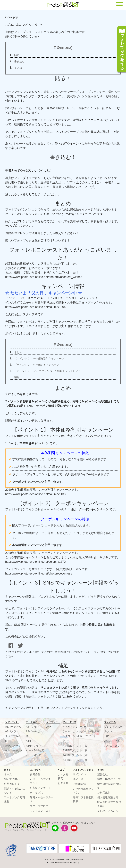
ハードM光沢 (33, 755)
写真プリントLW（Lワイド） (80, 736)
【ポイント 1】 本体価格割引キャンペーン (39, 359)
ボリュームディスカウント (42, 781)
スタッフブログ (39, 806)
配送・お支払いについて (15, 791)
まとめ (18, 68)
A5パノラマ (12, 731)
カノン (108, 731)
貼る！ (18, 55)
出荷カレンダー (13, 784)
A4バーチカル (112, 741)
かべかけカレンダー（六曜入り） (82, 731)
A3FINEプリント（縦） (76, 746)
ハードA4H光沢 (35, 750)
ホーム (8, 774)
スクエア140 (13, 736)
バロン (108, 736)
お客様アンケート (40, 788)
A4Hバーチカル (14, 750)
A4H (28, 741)
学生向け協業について (109, 786)
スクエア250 (112, 746)
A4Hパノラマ (13, 746)
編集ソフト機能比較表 (83, 799)
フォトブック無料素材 (15, 799)
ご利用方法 (79, 784)
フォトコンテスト (40, 811)
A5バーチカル (13, 727)
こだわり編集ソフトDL (83, 791)
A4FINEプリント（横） (76, 760)
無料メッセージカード (42, 799)
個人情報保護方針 (108, 797)
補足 (17, 377)
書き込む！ (21, 61)
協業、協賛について (109, 779)
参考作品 (35, 774)
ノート (67, 741)
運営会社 (102, 774)
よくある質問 (63, 776)
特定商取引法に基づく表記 (109, 804)
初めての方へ (12, 779)
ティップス (36, 793)
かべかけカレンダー (74, 727)
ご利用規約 (104, 793)
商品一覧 (78, 779)
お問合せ (63, 783)
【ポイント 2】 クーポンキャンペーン (37, 365)
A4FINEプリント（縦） (76, 755)
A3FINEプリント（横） (76, 750)
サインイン (79, 774)
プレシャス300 (113, 727)
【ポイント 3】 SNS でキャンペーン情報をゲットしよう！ (49, 371)
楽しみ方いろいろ (108, 811)
